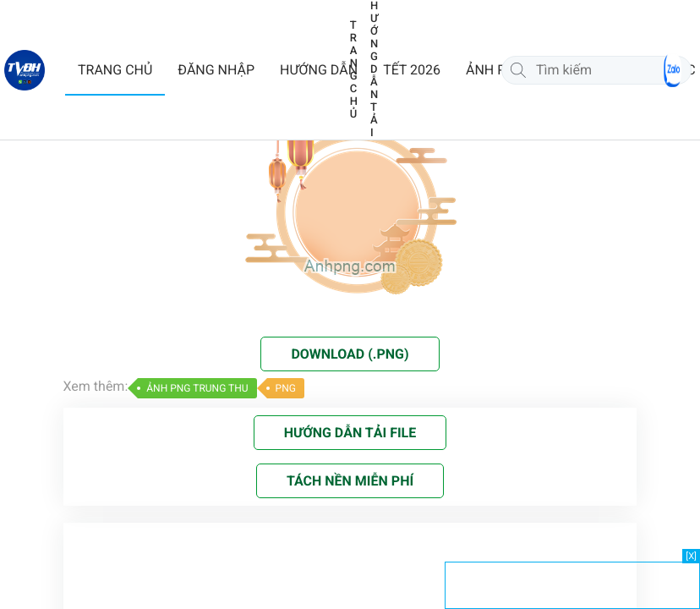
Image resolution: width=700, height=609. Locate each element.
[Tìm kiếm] (518, 70)
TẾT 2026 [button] (412, 70)
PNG (286, 388)
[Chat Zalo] (673, 70)
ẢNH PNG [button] (495, 70)
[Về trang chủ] (25, 70)
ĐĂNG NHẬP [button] (216, 70)
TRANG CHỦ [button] (115, 70)
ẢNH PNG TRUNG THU (197, 388)
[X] (691, 556)
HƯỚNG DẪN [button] (319, 70)
